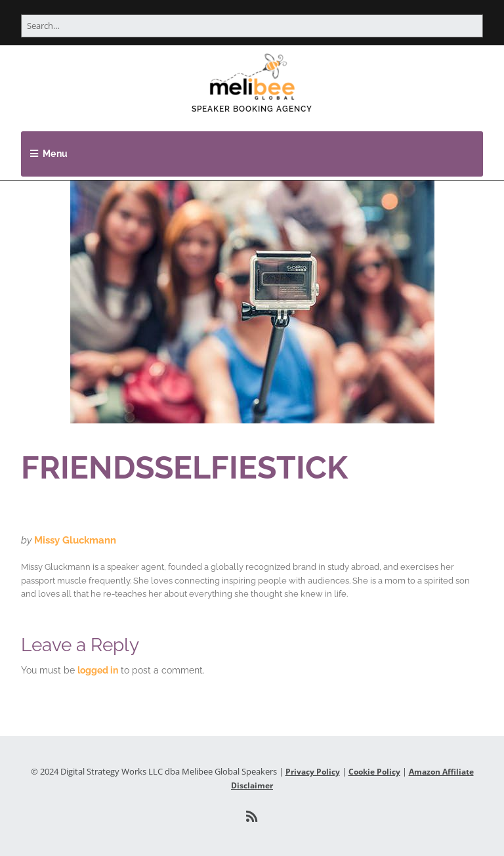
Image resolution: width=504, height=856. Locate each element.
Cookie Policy (374, 772)
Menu (55, 154)
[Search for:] (252, 26)
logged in (98, 670)
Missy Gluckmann (75, 540)
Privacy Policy (313, 772)
